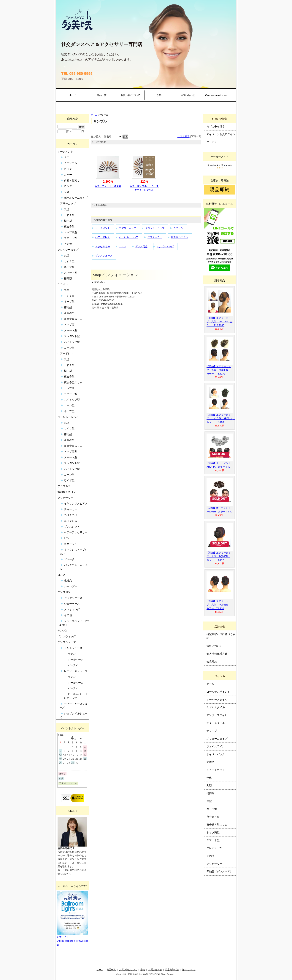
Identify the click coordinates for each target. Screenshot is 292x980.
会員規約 (212, 662)
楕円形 (210, 793)
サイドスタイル (216, 723)
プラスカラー (155, 237)
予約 (159, 95)
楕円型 (68, 221)
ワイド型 (69, 480)
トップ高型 (71, 232)
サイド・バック (216, 754)
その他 (68, 244)
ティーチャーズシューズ (73, 706)
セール (210, 684)
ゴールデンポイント (218, 692)
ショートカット (216, 770)
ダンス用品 (141, 247)
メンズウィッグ (165, 247)
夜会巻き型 (213, 817)
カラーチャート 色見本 (108, 186)
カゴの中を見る (216, 126)
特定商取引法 (172, 969)
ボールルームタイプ (76, 198)
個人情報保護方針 (217, 654)
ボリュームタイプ (217, 739)
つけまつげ (71, 515)
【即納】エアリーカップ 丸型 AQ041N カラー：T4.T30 (219, 605)
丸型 (67, 209)
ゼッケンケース (73, 598)
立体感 (210, 762)
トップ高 (69, 325)
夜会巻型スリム (73, 319)
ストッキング (72, 609)
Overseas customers (216, 95)
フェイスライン (216, 746)
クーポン (212, 142)
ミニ (67, 157)
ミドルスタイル (216, 707)
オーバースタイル (217, 699)
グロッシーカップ (155, 228)
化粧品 (68, 581)
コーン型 (69, 348)
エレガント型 (72, 336)
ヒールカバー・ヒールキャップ (75, 696)
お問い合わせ (188, 95)
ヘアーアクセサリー (76, 532)
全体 (209, 778)
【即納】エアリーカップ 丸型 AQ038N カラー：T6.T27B (219, 370)
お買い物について (130, 95)
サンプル (63, 631)
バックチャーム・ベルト (73, 567)
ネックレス (71, 521)
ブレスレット (72, 527)
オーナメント (103, 228)
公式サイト (63, 937)
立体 (67, 192)
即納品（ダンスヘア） (220, 871)
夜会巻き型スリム (217, 825)
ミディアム (71, 163)
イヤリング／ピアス (76, 503)
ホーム (73, 95)
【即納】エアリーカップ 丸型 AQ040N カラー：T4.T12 (219, 556)
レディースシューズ (76, 671)
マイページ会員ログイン (221, 134)
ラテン (72, 654)
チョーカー (71, 509)
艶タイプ (212, 731)
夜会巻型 (69, 227)
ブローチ (69, 559)
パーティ (73, 665)
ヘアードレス (103, 237)
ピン (67, 538)
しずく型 (69, 215)
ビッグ (68, 169)
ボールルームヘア (129, 237)
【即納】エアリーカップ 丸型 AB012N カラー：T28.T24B (219, 322)
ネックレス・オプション (73, 552)
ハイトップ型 (72, 342)
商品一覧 (102, 95)
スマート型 (71, 238)
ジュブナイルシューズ (73, 715)
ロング (68, 186)
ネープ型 (69, 267)
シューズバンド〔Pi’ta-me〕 (74, 623)
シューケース (72, 604)
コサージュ (71, 544)
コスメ (123, 247)
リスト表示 (184, 136)
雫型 (209, 801)
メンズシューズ (73, 648)
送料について (214, 646)
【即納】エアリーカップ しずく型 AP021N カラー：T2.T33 (221, 418)
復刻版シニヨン (180, 237)
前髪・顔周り (72, 180)
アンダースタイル (217, 715)
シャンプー (71, 586)
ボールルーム (76, 659)
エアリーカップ (127, 228)
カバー (68, 175)
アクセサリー (103, 247)
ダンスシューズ (104, 256)
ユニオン (178, 228)
